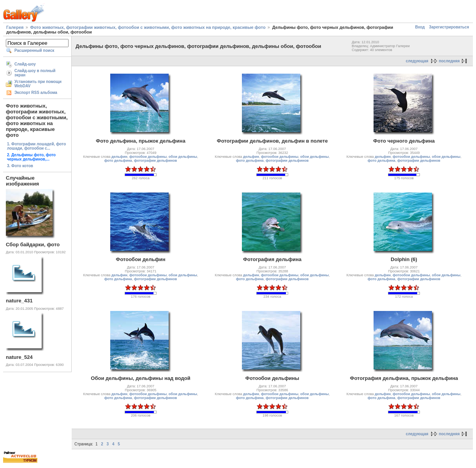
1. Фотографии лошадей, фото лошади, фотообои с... (36, 146)
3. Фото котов (20, 166)
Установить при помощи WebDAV (38, 84)
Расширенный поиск (34, 50)
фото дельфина (118, 161)
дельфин (119, 157)
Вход (420, 27)
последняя (449, 61)
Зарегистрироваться (449, 27)
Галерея (15, 27)
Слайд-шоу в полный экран (35, 73)
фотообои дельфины (148, 157)
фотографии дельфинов (155, 161)
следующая (417, 61)
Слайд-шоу (25, 64)
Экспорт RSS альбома (36, 93)
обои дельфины (183, 157)
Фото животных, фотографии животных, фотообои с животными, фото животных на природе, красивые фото (148, 27)
